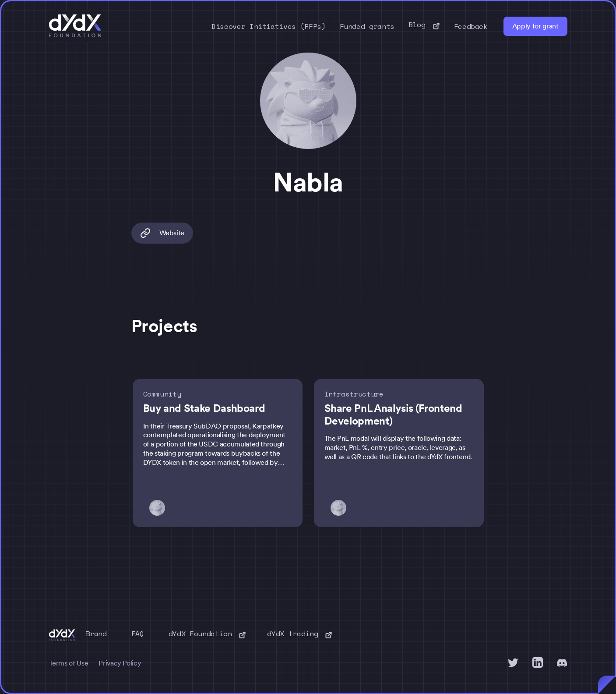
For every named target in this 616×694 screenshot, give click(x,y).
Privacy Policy (120, 663)
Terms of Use (69, 663)
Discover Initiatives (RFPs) (269, 26)
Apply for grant (535, 26)
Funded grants (367, 26)
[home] (75, 26)
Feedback (471, 26)
